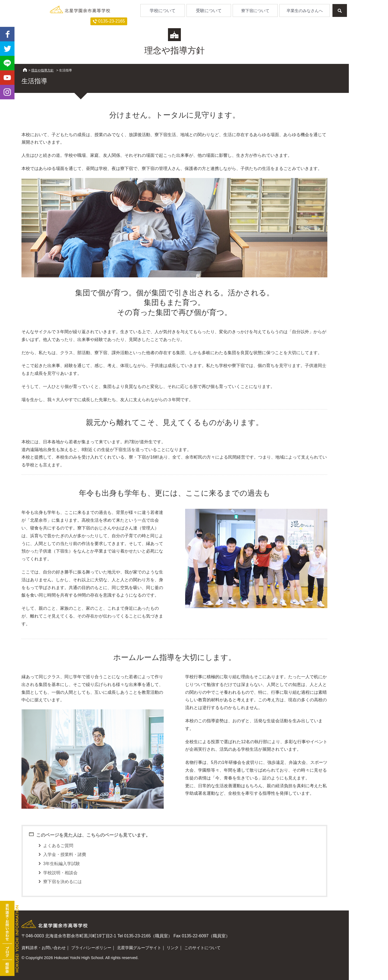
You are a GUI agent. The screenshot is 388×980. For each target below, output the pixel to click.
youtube (7, 78)
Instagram (7, 92)
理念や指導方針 (42, 70)
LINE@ (7, 63)
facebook (7, 34)
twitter (7, 49)
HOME (25, 70)
